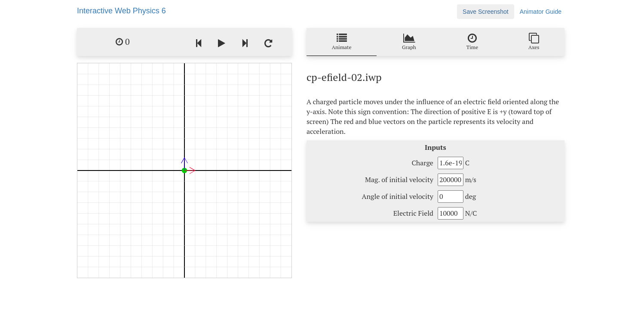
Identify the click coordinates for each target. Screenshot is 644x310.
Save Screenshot (486, 12)
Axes (534, 42)
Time (472, 42)
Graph (409, 42)
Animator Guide (541, 12)
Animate (342, 42)
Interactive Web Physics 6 (121, 11)
